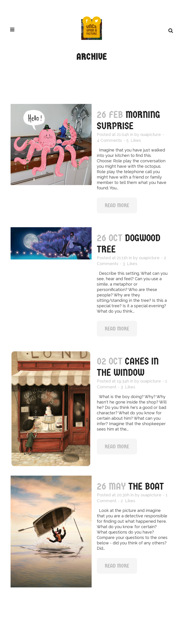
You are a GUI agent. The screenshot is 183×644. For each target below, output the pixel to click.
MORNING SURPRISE (128, 120)
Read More (117, 205)
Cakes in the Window (128, 367)
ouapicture (151, 134)
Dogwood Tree (129, 244)
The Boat (146, 486)
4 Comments (109, 140)
